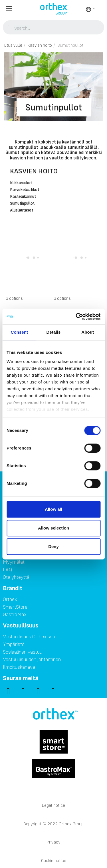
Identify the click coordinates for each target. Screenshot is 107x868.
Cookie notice (54, 860)
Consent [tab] (19, 332)
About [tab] (88, 332)
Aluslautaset (22, 210)
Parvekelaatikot (25, 190)
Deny (53, 546)
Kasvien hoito (34, 171)
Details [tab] (54, 332)
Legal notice (53, 805)
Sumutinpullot (22, 204)
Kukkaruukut (21, 183)
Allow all (53, 509)
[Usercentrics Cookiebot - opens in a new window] (76, 317)
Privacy (53, 842)
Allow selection (53, 528)
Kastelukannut (23, 197)
